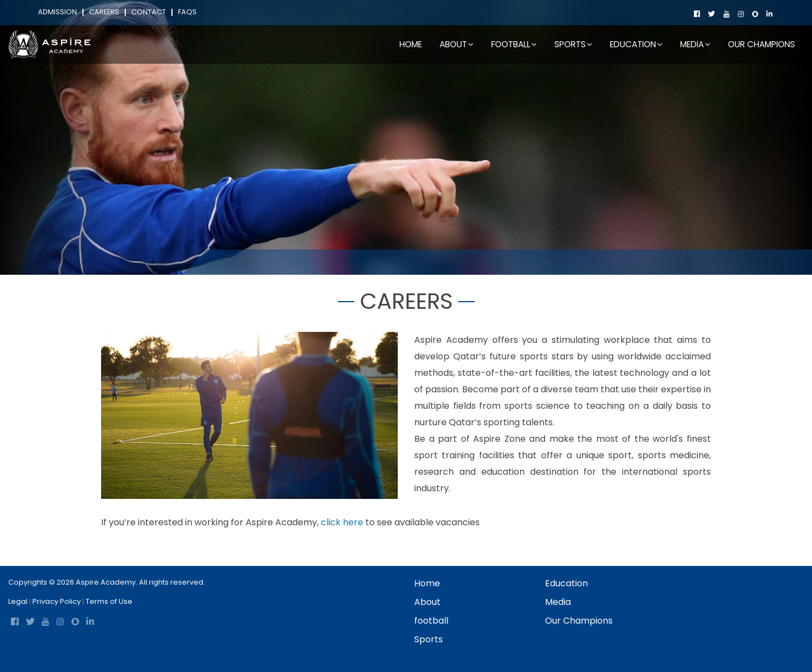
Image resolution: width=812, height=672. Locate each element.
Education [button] (636, 44)
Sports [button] (573, 44)
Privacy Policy (57, 601)
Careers (104, 12)
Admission (57, 12)
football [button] (514, 44)
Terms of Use (109, 601)
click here (342, 522)
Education (566, 583)
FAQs (187, 12)
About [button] (457, 44)
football (431, 621)
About (427, 602)
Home (411, 44)
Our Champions (761, 44)
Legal (18, 601)
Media (558, 602)
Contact (149, 12)
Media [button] (695, 44)
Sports (429, 639)
